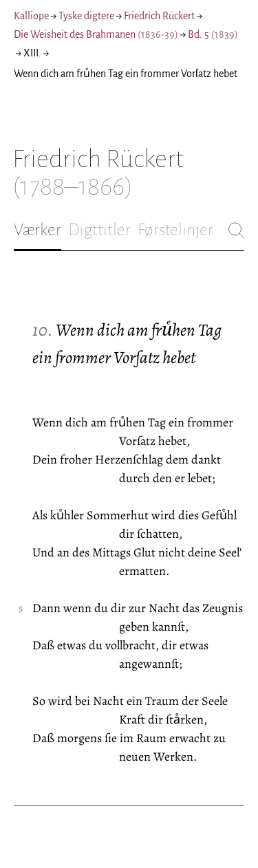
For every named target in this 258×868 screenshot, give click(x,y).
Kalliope (31, 16)
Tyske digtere (86, 16)
